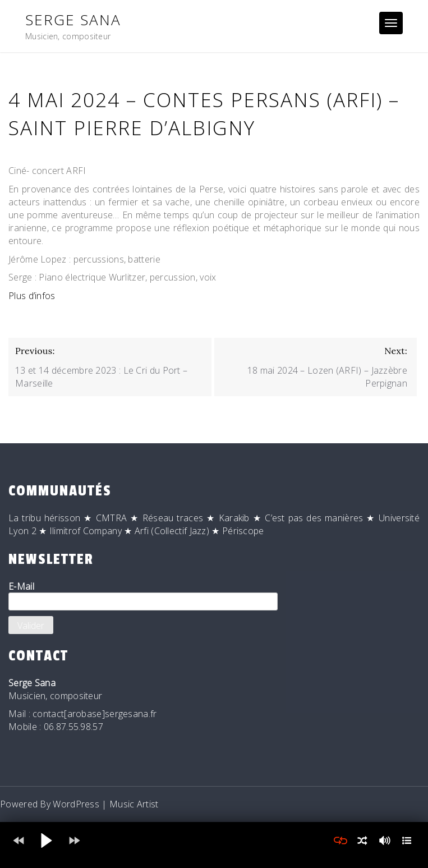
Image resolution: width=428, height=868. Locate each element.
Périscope (243, 531)
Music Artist (134, 804)
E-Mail (143, 595)
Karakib (234, 518)
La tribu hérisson (44, 518)
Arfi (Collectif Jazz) (172, 531)
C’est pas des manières (314, 518)
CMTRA (112, 518)
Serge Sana (73, 20)
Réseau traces (173, 518)
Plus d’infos (32, 296)
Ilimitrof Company (86, 531)
